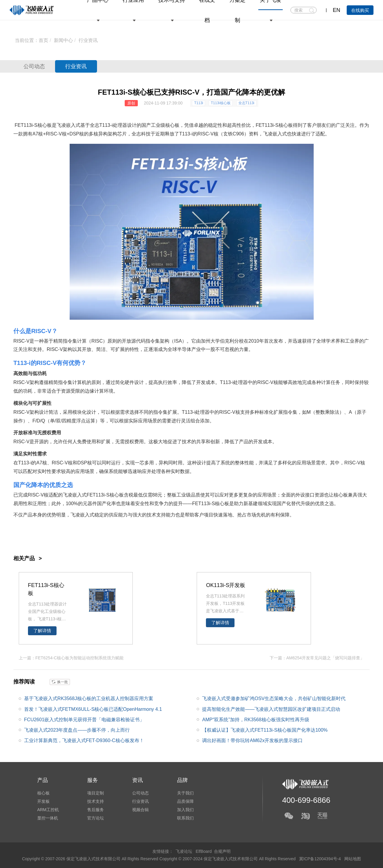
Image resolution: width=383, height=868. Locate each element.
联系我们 (185, 818)
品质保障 (185, 801)
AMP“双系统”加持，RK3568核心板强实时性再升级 (255, 720)
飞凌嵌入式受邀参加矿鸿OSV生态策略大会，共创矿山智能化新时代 (274, 698)
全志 (95, 125)
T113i (198, 103)
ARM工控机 (48, 810)
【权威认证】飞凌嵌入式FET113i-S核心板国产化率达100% (265, 730)
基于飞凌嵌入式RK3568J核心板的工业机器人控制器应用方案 (89, 698)
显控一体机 (48, 818)
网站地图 (353, 859)
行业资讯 (88, 40)
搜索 (312, 10)
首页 (43, 40)
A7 (35, 134)
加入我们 (185, 810)
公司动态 (34, 66)
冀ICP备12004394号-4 (321, 859)
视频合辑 (140, 810)
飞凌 (268, 134)
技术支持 (96, 801)
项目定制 (96, 793)
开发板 (43, 801)
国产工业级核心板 (160, 125)
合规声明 (222, 851)
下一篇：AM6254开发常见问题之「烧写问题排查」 (317, 658)
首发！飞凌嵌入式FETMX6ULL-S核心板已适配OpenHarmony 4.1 (93, 709)
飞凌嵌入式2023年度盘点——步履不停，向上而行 (77, 730)
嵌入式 (280, 134)
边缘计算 (94, 391)
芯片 (122, 134)
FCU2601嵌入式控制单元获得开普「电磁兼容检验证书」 (84, 720)
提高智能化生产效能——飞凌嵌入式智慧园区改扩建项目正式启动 (271, 709)
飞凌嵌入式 (68, 125)
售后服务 (96, 810)
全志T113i (246, 103)
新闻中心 (63, 40)
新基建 (251, 504)
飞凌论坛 (184, 851)
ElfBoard (204, 851)
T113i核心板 (221, 103)
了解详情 (42, 631)
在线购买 (360, 10)
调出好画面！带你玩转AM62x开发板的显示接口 (252, 740)
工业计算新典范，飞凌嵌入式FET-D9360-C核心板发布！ (84, 740)
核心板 (45, 125)
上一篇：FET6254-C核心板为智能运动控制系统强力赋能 (71, 658)
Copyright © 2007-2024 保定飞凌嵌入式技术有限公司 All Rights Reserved (228, 859)
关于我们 (185, 793)
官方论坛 (96, 818)
